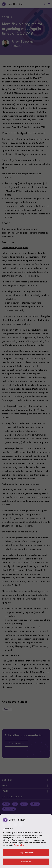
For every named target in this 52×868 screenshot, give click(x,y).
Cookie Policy (19, 845)
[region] (26, 841)
